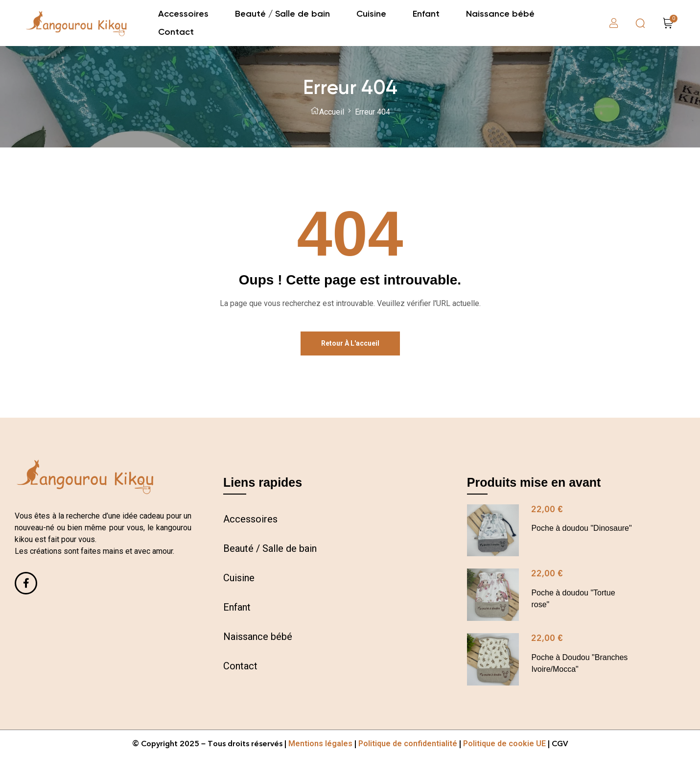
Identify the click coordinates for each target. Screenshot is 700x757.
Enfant (237, 607)
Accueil (332, 112)
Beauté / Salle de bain (270, 548)
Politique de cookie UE (504, 744)
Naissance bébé (258, 637)
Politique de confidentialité (408, 744)
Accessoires (250, 519)
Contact (240, 666)
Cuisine (239, 578)
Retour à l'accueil (350, 343)
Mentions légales (320, 744)
